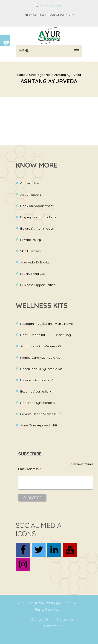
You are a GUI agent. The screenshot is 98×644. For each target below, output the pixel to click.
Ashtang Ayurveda (68, 75)
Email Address (30, 469)
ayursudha (63, 603)
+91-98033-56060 (51, 5)
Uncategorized (40, 75)
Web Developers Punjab (33, 636)
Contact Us (40, 619)
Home (21, 75)
